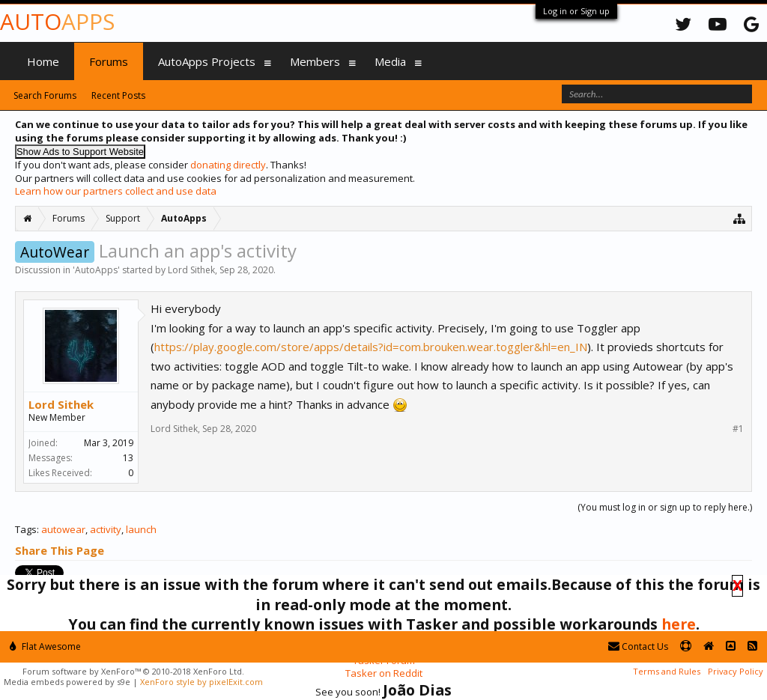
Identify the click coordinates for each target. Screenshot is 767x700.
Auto (57, 21)
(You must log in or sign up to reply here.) (665, 507)
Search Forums (45, 95)
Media (390, 61)
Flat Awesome (45, 646)
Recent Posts (118, 95)
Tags (26, 529)
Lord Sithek (191, 270)
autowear (63, 529)
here (679, 624)
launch (141, 529)
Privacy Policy (736, 671)
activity (106, 529)
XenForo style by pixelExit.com (201, 682)
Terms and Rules (667, 671)
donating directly (228, 165)
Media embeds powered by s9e (67, 682)
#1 (738, 429)
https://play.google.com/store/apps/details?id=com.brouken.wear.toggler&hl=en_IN (371, 347)
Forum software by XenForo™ (133, 671)
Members (315, 61)
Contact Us (638, 646)
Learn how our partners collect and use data (116, 191)
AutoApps (96, 270)
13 (128, 458)
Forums (109, 61)
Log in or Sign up (576, 11)
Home (43, 61)
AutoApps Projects (207, 61)
